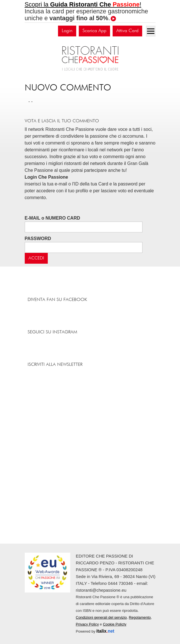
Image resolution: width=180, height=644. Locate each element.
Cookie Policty (115, 624)
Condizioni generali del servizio (101, 617)
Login (67, 31)
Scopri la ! (83, 5)
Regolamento (140, 617)
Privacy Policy (87, 624)
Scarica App (94, 31)
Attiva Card (127, 31)
